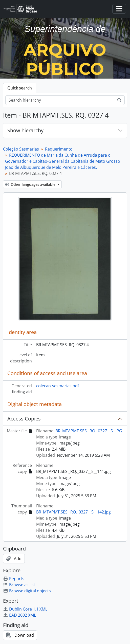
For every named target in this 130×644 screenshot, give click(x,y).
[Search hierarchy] (60, 100)
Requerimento (59, 149)
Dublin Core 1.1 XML (25, 609)
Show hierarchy (25, 130)
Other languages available (31, 184)
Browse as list (19, 585)
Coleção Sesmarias (21, 149)
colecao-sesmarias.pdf (58, 386)
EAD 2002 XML (19, 615)
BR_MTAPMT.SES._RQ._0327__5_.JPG (89, 431)
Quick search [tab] (20, 88)
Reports (14, 579)
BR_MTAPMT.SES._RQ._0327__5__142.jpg (73, 512)
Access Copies (24, 419)
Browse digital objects (27, 591)
